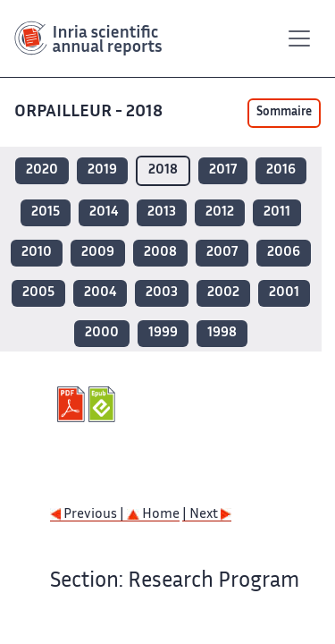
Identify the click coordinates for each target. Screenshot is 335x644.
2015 (46, 212)
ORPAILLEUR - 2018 (90, 112)
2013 (162, 212)
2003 (162, 293)
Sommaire (284, 113)
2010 (37, 253)
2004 (100, 293)
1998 (222, 333)
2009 (98, 253)
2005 (38, 293)
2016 (281, 170)
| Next (207, 515)
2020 (42, 170)
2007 (222, 253)
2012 (220, 212)
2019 (102, 170)
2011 (277, 212)
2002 (223, 293)
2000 (102, 333)
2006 (284, 253)
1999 (163, 333)
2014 (104, 212)
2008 (160, 253)
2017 (223, 170)
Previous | (88, 515)
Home (153, 515)
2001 (284, 293)
